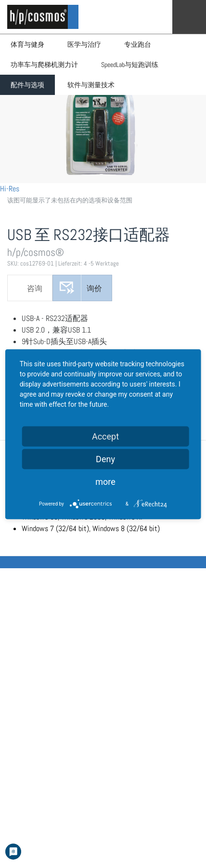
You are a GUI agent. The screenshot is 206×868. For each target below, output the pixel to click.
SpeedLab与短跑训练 (130, 65)
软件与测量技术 (91, 85)
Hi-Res (10, 189)
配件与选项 (27, 85)
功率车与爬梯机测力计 (44, 65)
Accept (105, 436)
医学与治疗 (84, 44)
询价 (94, 288)
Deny (105, 459)
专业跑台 (138, 44)
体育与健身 (27, 44)
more (105, 481)
